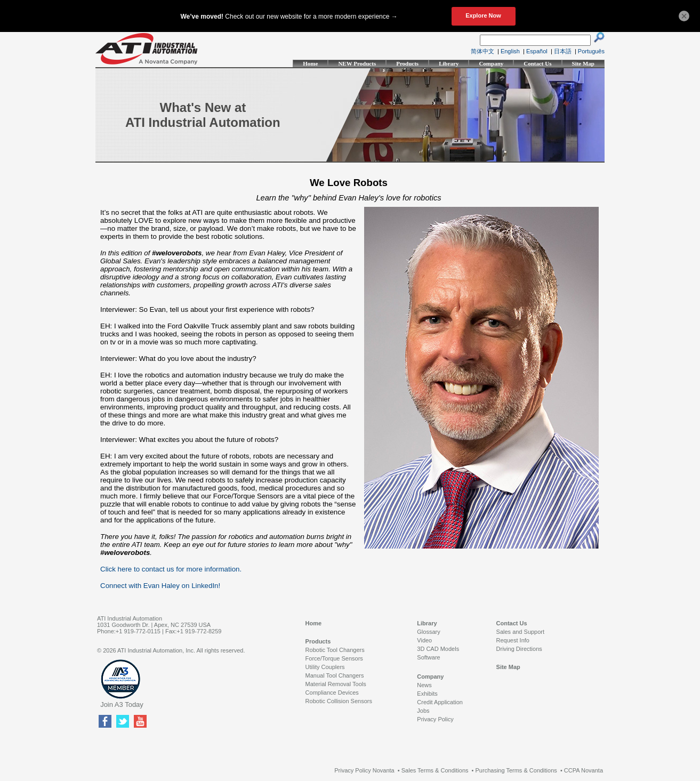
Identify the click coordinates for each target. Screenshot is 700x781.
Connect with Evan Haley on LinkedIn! (160, 586)
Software (428, 657)
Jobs (423, 711)
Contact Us (537, 63)
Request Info (513, 640)
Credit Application (440, 702)
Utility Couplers (325, 667)
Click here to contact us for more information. (171, 569)
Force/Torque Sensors (334, 658)
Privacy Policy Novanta (364, 770)
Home (310, 63)
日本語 (563, 51)
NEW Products (357, 63)
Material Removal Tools (336, 684)
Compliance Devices (332, 693)
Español (537, 51)
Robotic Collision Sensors (339, 701)
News (424, 685)
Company (491, 63)
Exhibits (427, 694)
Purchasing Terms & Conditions (516, 770)
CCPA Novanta (584, 770)
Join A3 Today (122, 704)
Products (407, 63)
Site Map (583, 63)
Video (424, 640)
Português (591, 51)
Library (449, 63)
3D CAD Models (438, 649)
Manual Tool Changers (335, 675)
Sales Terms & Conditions (435, 770)
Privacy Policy (435, 719)
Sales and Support (521, 632)
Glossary (428, 632)
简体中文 (482, 51)
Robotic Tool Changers (335, 650)
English (510, 51)
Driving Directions (519, 649)
